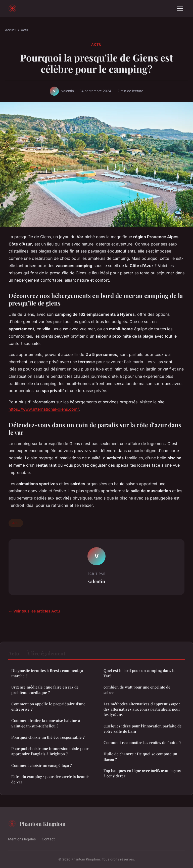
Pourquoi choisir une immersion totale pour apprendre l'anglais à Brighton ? (50, 751)
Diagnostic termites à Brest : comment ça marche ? (47, 673)
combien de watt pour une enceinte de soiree (137, 690)
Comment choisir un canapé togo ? (41, 765)
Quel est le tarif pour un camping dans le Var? (139, 673)
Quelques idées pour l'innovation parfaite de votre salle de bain (143, 729)
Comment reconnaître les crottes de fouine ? (142, 742)
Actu (24, 30)
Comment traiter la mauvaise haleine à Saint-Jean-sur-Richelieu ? (46, 723)
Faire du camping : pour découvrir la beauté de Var (50, 779)
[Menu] (180, 9)
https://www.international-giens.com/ (44, 409)
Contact (48, 839)
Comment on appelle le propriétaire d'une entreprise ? (48, 706)
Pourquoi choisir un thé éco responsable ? (48, 737)
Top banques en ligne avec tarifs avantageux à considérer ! (142, 773)
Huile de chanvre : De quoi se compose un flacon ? (140, 756)
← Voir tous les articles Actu (34, 611)
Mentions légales (22, 839)
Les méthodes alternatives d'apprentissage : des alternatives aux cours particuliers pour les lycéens (142, 709)
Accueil (11, 30)
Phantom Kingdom (37, 824)
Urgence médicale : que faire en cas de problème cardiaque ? (45, 690)
